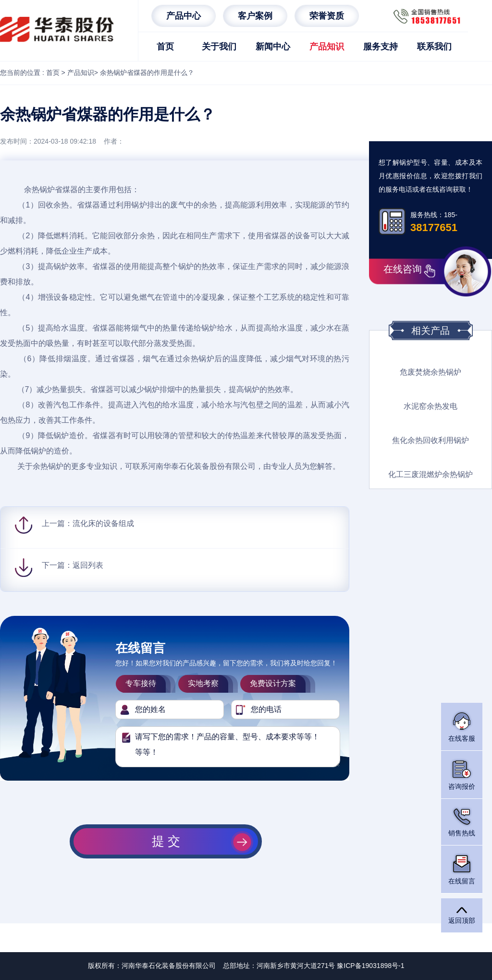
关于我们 (219, 47)
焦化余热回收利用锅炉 (430, 440)
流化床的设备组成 (103, 523)
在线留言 (462, 869)
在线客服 (462, 726)
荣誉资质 (327, 16)
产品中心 (184, 16)
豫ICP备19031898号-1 (370, 966)
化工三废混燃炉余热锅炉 (430, 474)
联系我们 (434, 47)
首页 (165, 47)
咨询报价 (462, 774)
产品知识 (327, 47)
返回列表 (88, 565)
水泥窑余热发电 (430, 406)
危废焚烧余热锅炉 (430, 372)
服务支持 (381, 47)
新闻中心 (273, 47)
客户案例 (255, 16)
